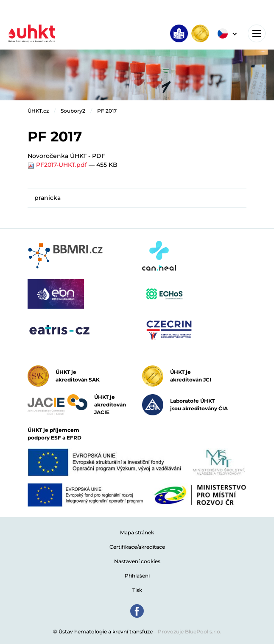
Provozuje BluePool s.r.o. (190, 632)
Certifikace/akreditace (137, 547)
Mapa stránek (137, 532)
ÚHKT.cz (38, 111)
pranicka (48, 198)
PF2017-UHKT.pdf (58, 165)
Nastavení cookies (137, 561)
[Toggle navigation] (257, 33)
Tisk (137, 590)
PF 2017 (107, 111)
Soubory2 (73, 111)
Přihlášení (137, 576)
